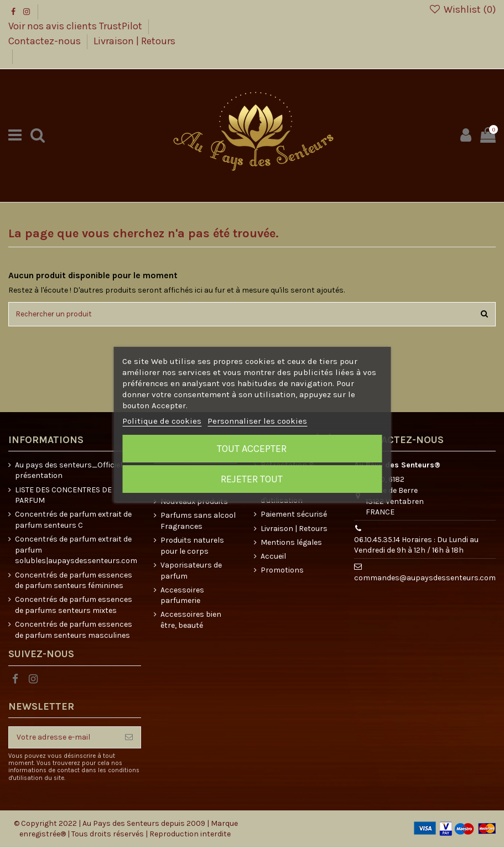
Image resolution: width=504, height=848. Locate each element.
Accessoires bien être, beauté (191, 621)
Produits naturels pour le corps (192, 547)
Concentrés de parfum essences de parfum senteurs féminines (74, 581)
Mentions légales (291, 543)
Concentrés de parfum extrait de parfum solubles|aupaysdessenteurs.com (76, 551)
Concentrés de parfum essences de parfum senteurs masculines (74, 631)
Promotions (282, 571)
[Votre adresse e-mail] (63, 738)
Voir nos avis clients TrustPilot (76, 26)
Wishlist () (462, 9)
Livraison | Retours (134, 41)
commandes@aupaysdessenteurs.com (425, 579)
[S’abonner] (129, 738)
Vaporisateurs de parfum (191, 572)
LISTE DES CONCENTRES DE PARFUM (63, 496)
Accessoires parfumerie (182, 596)
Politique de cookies (162, 421)
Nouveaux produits (194, 503)
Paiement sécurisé (294, 515)
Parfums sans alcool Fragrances (198, 522)
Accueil (273, 557)
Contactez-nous (46, 41)
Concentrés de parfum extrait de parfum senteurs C (73, 521)
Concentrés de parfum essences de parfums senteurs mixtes (74, 606)
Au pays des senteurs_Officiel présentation (69, 471)
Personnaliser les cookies (257, 421)
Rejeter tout (252, 479)
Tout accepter (252, 449)
